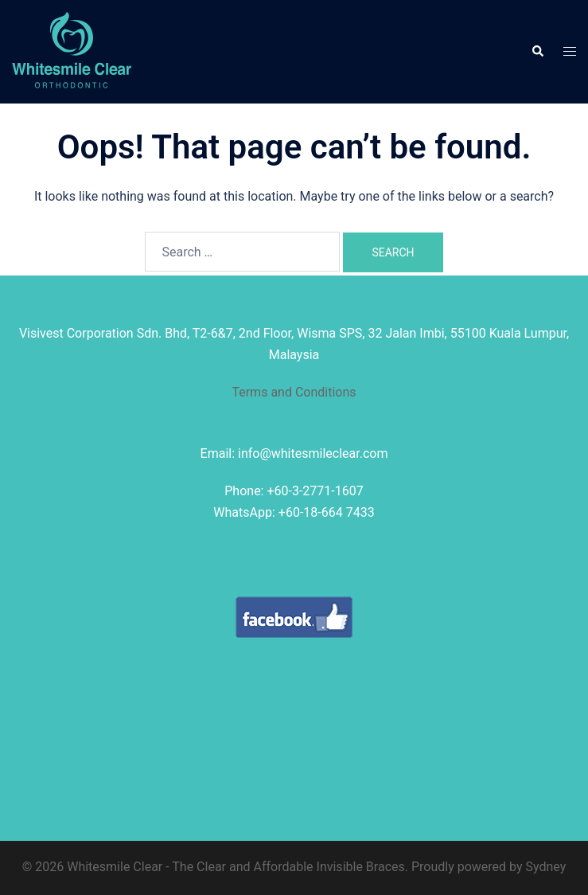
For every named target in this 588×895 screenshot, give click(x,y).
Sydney (546, 867)
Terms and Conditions (294, 392)
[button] (537, 52)
